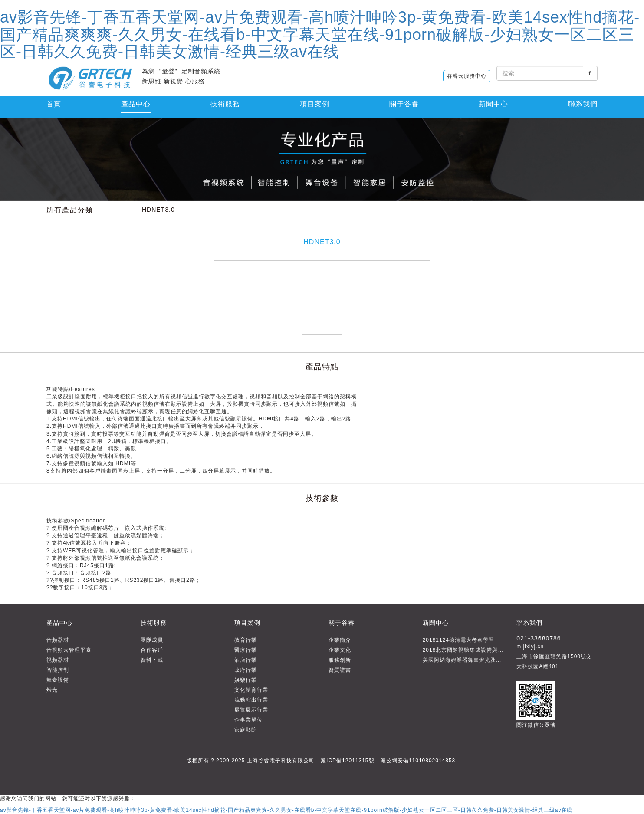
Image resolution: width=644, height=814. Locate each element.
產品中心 (136, 104)
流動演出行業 (251, 700)
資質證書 (340, 670)
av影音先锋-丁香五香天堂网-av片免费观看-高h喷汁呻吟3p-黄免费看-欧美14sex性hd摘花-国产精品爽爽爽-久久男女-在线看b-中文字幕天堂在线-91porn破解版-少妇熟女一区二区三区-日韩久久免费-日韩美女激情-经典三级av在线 (320, 34)
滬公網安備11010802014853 (418, 761)
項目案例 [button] (315, 104)
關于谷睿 (342, 623)
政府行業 (246, 670)
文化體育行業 (251, 690)
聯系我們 (583, 104)
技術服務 (154, 623)
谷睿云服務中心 (467, 76)
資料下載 (152, 660)
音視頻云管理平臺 (69, 650)
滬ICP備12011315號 (347, 761)
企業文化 (340, 650)
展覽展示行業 (251, 710)
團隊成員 (152, 640)
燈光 (52, 690)
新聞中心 (493, 104)
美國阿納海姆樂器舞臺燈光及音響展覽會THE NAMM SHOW (499, 660)
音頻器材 (58, 640)
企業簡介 (340, 640)
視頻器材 (58, 660)
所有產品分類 (70, 210)
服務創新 (340, 660)
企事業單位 (248, 720)
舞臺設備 (58, 680)
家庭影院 (246, 730)
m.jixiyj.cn (530, 647)
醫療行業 (246, 650)
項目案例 (247, 623)
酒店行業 (246, 660)
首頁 (54, 104)
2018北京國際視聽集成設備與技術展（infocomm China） (496, 650)
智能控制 (58, 670)
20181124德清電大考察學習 (458, 640)
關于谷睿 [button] (404, 104)
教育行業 (246, 640)
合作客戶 (152, 650)
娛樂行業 (246, 680)
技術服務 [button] (225, 104)
